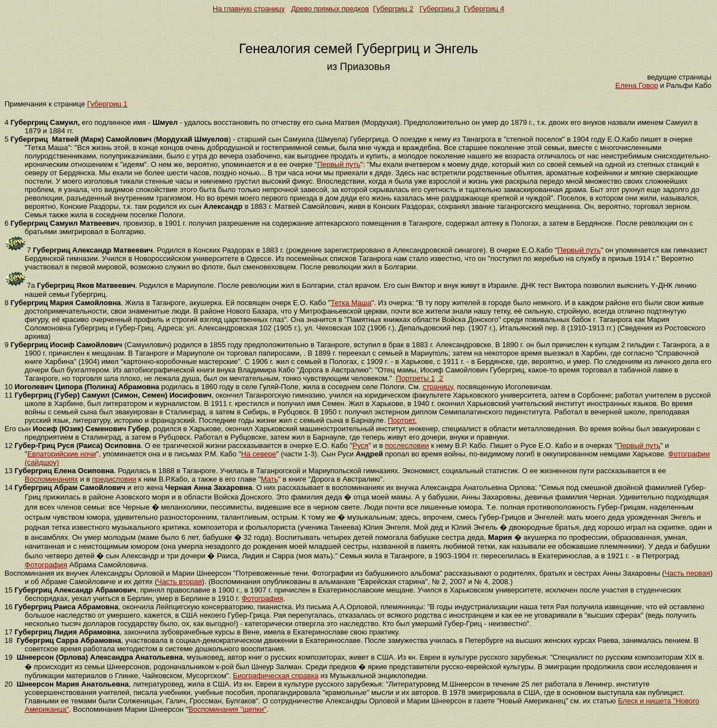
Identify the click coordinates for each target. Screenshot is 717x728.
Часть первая (687, 573)
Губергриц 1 (107, 104)
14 (8, 487)
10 (8, 387)
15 (8, 590)
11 (8, 395)
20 (8, 684)
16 (8, 607)
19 (8, 657)
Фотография (46, 565)
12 (8, 445)
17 (8, 632)
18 (8, 640)
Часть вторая (180, 582)
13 (8, 471)
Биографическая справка (276, 676)
